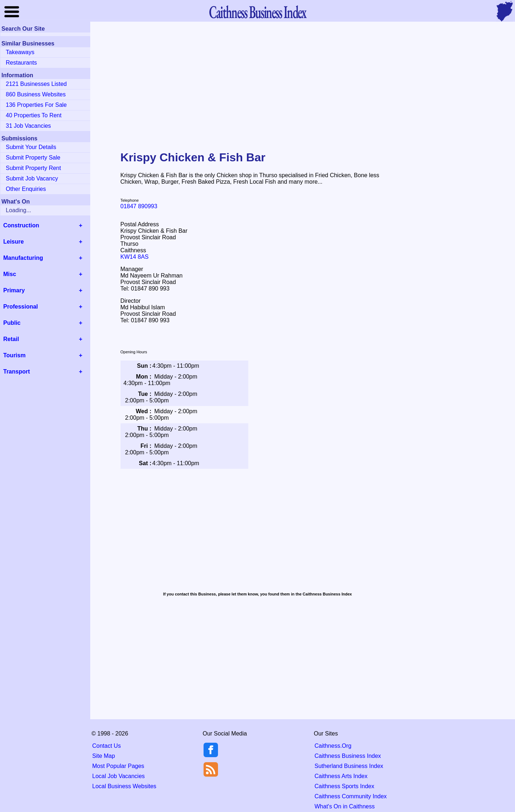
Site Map (104, 756)
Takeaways (20, 52)
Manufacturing (23, 258)
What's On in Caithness (345, 806)
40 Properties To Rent (34, 115)
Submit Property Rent (33, 168)
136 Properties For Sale (36, 105)
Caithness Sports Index (344, 786)
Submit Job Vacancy (32, 178)
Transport (17, 372)
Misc (10, 274)
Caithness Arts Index (341, 776)
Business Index (257, 12)
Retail (11, 339)
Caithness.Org (333, 746)
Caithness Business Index (348, 756)
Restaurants (21, 63)
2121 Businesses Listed (36, 84)
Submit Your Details (31, 147)
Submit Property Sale (33, 158)
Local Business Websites (125, 786)
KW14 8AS (135, 257)
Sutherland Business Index (349, 766)
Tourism (14, 355)
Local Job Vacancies (119, 776)
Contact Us (107, 746)
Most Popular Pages (118, 766)
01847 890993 (139, 206)
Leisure (14, 242)
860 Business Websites (36, 94)
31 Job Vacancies (28, 126)
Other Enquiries (26, 189)
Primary (14, 290)
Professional (21, 307)
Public (12, 323)
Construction (21, 225)
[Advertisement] (258, 81)
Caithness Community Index (351, 796)
